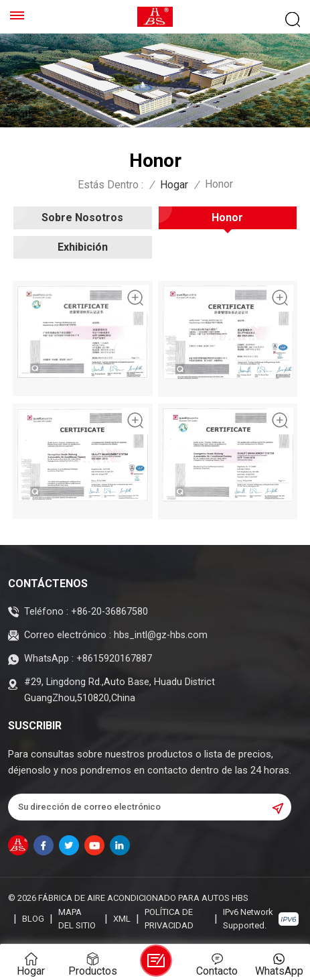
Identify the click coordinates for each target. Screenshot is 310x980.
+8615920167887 (114, 659)
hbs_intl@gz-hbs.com (161, 635)
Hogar (174, 185)
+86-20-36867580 (109, 612)
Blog (33, 919)
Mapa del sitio (77, 919)
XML (122, 919)
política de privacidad (169, 919)
